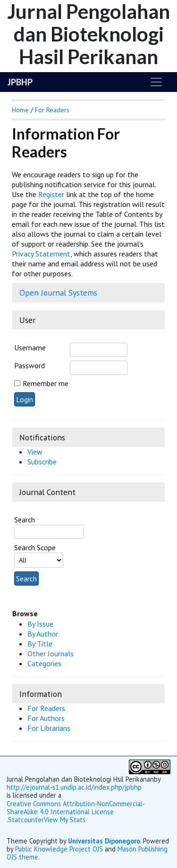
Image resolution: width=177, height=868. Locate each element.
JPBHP (20, 82)
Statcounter (26, 820)
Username (30, 347)
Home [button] (20, 110)
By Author (43, 634)
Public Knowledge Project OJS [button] (59, 849)
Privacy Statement (41, 254)
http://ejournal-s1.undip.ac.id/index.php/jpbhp (74, 787)
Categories (44, 663)
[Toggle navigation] (156, 82)
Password (29, 365)
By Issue (40, 624)
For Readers (46, 708)
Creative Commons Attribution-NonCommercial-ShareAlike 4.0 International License (76, 808)
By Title (40, 644)
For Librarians (49, 728)
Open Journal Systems (58, 293)
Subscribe (42, 462)
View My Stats (65, 820)
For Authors (46, 718)
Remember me (46, 383)
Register (51, 194)
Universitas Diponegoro (104, 841)
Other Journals (51, 653)
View (35, 452)
